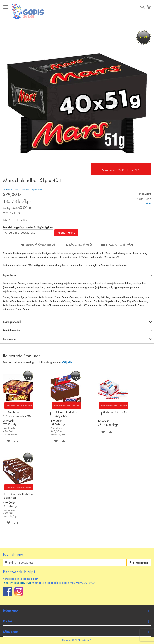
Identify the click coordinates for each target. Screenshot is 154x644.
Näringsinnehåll (12, 322)
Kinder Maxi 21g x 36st (115, 412)
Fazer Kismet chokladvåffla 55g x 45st (18, 496)
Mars (148, 203)
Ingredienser (10, 275)
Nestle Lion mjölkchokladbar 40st (20, 414)
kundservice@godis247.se (17, 583)
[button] (9, 441)
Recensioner (10, 339)
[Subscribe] (139, 562)
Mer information (12, 331)
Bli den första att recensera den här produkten (23, 190)
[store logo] (28, 11)
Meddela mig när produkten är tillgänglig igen (28, 227)
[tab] (77, 275)
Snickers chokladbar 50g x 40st (66, 414)
